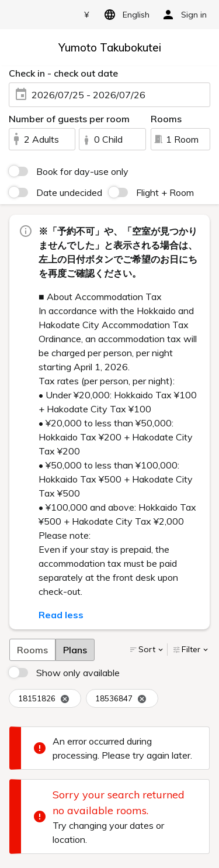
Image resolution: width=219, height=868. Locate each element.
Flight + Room (165, 192)
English (125, 15)
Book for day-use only (82, 171)
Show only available (78, 673)
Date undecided (69, 192)
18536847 (121, 699)
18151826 (44, 699)
